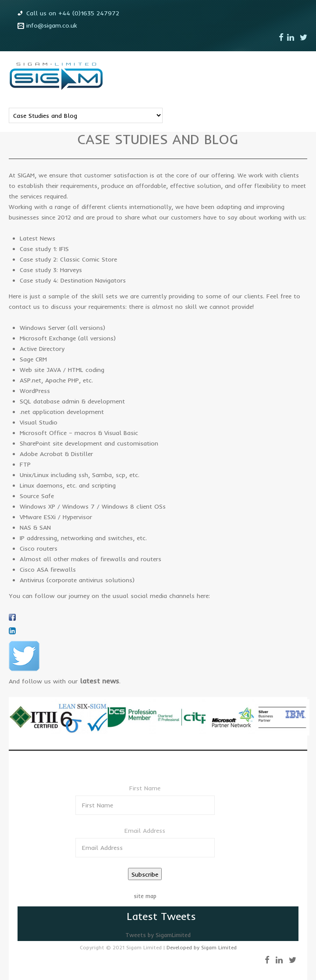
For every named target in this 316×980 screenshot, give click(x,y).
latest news (99, 681)
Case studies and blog (158, 139)
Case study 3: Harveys (51, 270)
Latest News (37, 238)
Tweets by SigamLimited (158, 935)
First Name (145, 788)
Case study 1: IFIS (44, 249)
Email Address (145, 831)
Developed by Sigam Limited (202, 947)
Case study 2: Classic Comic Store (68, 259)
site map (145, 896)
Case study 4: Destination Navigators (73, 280)
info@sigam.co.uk (52, 25)
